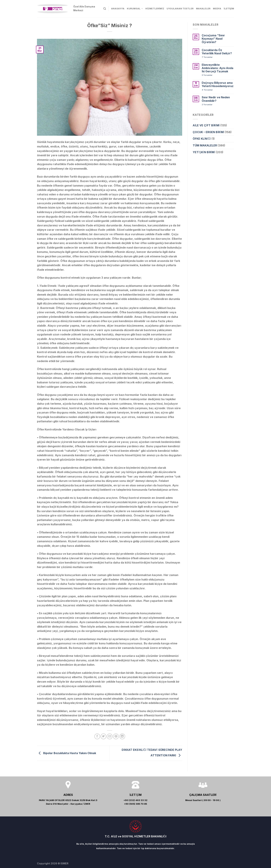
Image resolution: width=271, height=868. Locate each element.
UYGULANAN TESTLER (180, 9)
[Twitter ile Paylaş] (103, 736)
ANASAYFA (118, 9)
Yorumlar (207, 57)
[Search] (105, 9)
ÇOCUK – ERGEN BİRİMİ (208, 132)
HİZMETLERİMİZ (155, 9)
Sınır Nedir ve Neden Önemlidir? (216, 99)
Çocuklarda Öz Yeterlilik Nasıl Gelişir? (217, 52)
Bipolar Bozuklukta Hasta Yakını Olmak (67, 753)
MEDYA (217, 9)
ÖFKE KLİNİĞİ (202, 139)
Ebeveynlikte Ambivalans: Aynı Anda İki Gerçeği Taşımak (218, 68)
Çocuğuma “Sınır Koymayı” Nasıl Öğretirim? (213, 39)
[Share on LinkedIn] (122, 736)
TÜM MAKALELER (205, 145)
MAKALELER (203, 9)
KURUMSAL (135, 9)
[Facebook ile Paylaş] (97, 736)
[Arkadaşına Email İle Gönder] (110, 736)
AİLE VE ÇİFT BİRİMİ (206, 125)
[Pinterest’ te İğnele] (116, 736)
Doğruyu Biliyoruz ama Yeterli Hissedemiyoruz (218, 84)
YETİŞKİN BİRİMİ (204, 152)
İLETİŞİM (229, 9)
